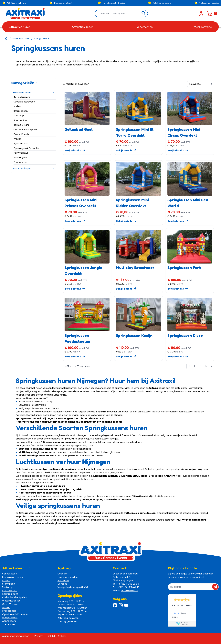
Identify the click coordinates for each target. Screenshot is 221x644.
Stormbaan (9, 584)
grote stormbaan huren (97, 496)
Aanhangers (9, 621)
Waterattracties (11, 601)
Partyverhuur (10, 618)
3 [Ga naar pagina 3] (206, 366)
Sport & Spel (9, 591)
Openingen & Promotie (15, 614)
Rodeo (6, 580)
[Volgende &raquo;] (212, 366)
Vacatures (63, 580)
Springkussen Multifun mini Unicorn (156, 412)
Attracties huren (21, 38)
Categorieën (25, 83)
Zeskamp (8, 587)
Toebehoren (9, 624)
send (216, 587)
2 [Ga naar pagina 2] (200, 366)
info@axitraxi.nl (129, 591)
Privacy (38, 636)
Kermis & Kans (10, 594)
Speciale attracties (13, 577)
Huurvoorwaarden (68, 577)
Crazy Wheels (10, 604)
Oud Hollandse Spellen (15, 597)
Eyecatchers (10, 611)
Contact (62, 584)
